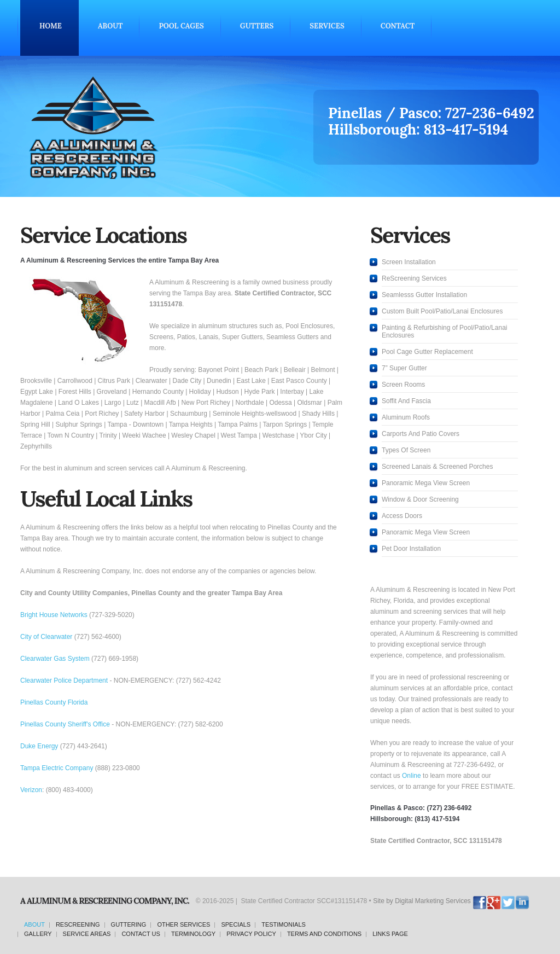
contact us (141, 934)
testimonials (284, 924)
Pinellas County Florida (54, 702)
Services (327, 26)
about (34, 924)
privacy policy (251, 934)
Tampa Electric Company (57, 768)
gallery (38, 934)
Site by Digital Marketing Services (422, 901)
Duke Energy (39, 746)
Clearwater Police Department (64, 680)
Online (412, 776)
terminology (193, 934)
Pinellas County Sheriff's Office (65, 724)
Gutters (257, 26)
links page (390, 934)
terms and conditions (324, 934)
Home (51, 26)
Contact (398, 26)
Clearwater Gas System (55, 659)
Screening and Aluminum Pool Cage (152, 127)
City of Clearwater (46, 637)
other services (183, 924)
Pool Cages (181, 26)
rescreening (78, 924)
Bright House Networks (54, 615)
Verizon (31, 790)
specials (236, 924)
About (110, 26)
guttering (129, 924)
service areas (87, 934)
